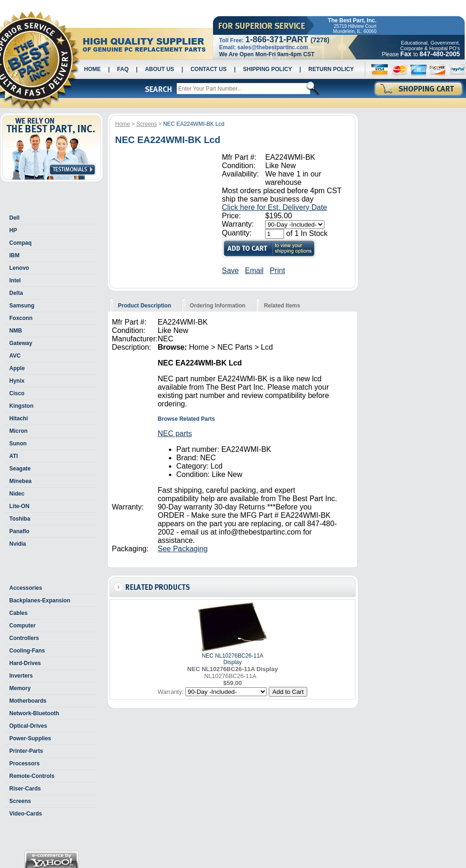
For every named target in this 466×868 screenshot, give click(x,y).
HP (13, 230)
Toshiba (20, 519)
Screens (20, 801)
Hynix (17, 381)
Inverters (21, 676)
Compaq (20, 243)
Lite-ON (19, 506)
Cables (18, 613)
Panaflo (19, 531)
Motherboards (28, 701)
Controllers (24, 638)
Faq (123, 69)
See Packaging (183, 549)
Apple (17, 368)
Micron (18, 431)
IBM (14, 255)
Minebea (20, 481)
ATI (13, 456)
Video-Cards (26, 814)
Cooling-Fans (27, 651)
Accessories (26, 588)
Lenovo (19, 268)
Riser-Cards (25, 789)
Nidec (17, 494)
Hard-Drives (25, 663)
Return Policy (331, 69)
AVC (15, 356)
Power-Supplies (30, 738)
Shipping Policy (268, 69)
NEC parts (175, 434)
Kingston (21, 406)
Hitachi (19, 418)
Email (254, 271)
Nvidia (18, 544)
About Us (159, 69)
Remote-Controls (32, 776)
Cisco (17, 393)
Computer (23, 626)
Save (230, 271)
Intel (15, 281)
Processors (24, 764)
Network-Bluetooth (34, 713)
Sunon (18, 444)
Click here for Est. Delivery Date (275, 207)
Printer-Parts (26, 751)
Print (277, 271)
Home (92, 69)
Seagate (20, 469)
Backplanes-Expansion (40, 600)
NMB (16, 331)
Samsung (22, 306)
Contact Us (208, 69)
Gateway (21, 343)
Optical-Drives (28, 726)
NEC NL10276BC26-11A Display (233, 659)
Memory (20, 688)
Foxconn (21, 318)
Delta (16, 293)
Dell (14, 218)
